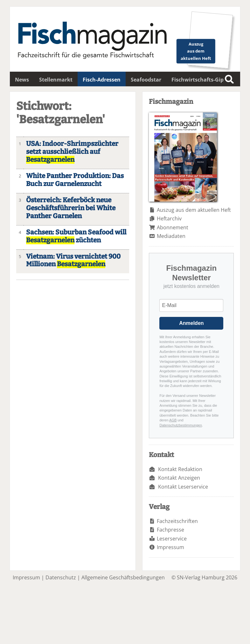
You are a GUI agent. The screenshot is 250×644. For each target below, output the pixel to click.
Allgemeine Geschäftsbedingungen (123, 577)
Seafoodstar (146, 80)
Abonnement (173, 227)
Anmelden (191, 323)
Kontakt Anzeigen (179, 478)
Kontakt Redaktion (180, 469)
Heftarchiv (169, 218)
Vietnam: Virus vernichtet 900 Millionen (73, 261)
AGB (173, 420)
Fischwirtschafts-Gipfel (201, 80)
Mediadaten (171, 236)
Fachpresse (170, 530)
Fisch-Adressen (102, 80)
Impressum (170, 547)
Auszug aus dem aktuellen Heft (194, 210)
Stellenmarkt (56, 80)
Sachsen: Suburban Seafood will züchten (76, 236)
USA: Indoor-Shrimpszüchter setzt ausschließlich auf (72, 152)
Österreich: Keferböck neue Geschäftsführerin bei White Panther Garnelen (71, 208)
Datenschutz (61, 577)
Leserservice (172, 539)
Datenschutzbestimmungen (181, 425)
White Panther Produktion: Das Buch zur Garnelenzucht (75, 180)
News (22, 80)
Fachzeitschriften (177, 521)
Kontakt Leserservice (183, 487)
